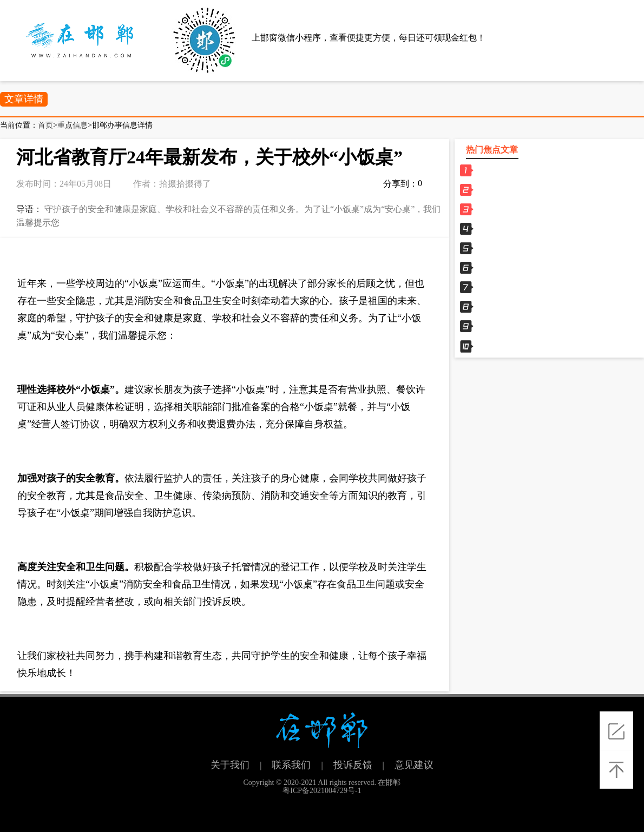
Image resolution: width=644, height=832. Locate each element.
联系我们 (291, 765)
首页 (45, 125)
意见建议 (414, 765)
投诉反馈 (353, 765)
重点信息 (73, 125)
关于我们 (230, 765)
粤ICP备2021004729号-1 (322, 791)
